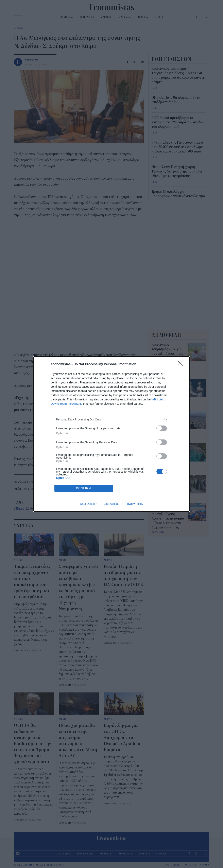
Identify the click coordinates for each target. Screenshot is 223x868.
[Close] (182, 394)
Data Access (111, 474)
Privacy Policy (134, 474)
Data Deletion (89, 474)
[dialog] (111, 434)
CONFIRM (84, 459)
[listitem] (111, 449)
